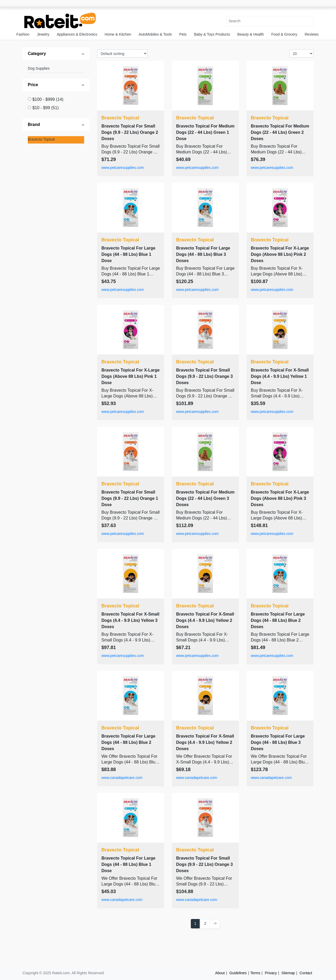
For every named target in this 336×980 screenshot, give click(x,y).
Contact (306, 973)
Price (33, 85)
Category (37, 54)
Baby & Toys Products (212, 34)
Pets (183, 34)
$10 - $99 (45, 108)
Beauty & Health (251, 34)
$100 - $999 (48, 99)
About (220, 973)
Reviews (312, 34)
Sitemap (288, 973)
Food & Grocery (284, 34)
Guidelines (238, 973)
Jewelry (43, 34)
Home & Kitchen (118, 34)
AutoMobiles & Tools (155, 34)
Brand (34, 124)
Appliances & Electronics (77, 34)
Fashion (23, 34)
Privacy (271, 973)
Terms (255, 973)
